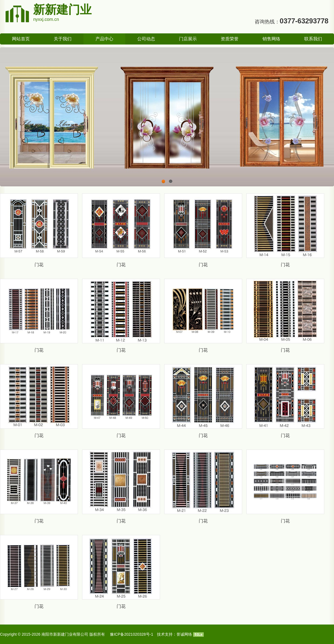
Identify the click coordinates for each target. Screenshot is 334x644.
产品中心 (104, 39)
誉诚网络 (184, 634)
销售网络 (271, 39)
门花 (39, 265)
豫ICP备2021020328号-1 (132, 634)
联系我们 (313, 39)
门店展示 (188, 39)
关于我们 (63, 39)
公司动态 (146, 39)
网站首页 (21, 39)
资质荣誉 (230, 39)
